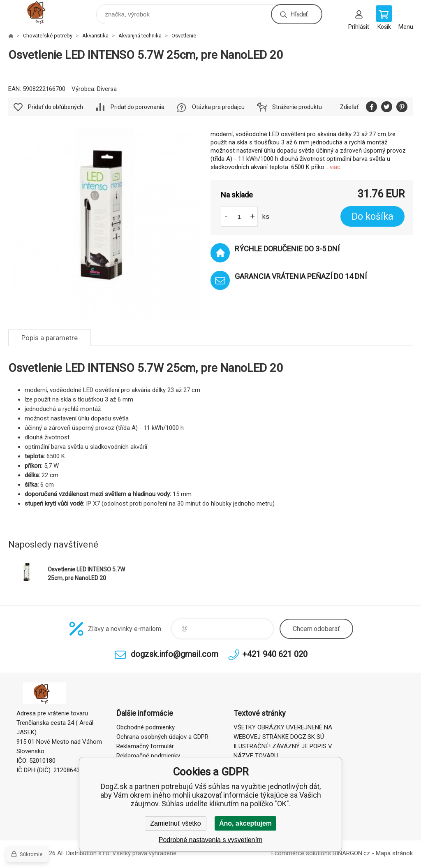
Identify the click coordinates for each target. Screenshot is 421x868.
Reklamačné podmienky (148, 756)
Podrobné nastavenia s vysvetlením (211, 840)
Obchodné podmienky (146, 727)
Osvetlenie (184, 36)
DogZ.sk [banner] (45, 12)
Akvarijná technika (140, 36)
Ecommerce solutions (301, 853)
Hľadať (299, 14)
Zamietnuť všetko (175, 823)
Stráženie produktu (297, 107)
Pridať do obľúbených (56, 107)
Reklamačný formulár (145, 746)
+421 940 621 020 (275, 654)
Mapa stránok (394, 853)
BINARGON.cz (351, 853)
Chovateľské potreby (48, 36)
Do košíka (372, 217)
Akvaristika (95, 36)
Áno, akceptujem (245, 823)
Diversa (107, 89)
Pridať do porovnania (138, 107)
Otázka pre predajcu (218, 107)
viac (335, 167)
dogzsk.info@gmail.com (175, 654)
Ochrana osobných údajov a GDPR (162, 737)
